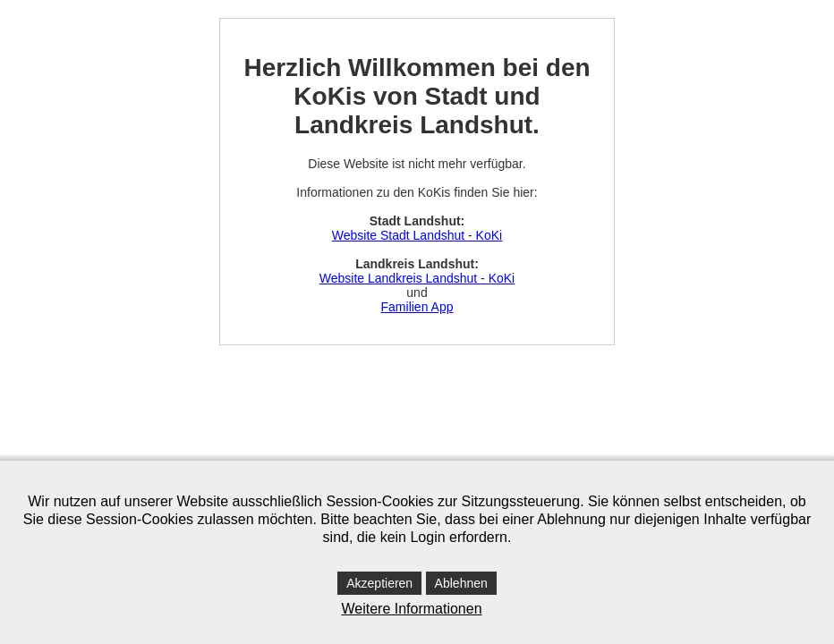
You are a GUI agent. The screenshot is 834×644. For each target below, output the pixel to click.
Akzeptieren (379, 583)
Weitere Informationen (411, 609)
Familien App (417, 307)
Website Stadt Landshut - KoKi (417, 235)
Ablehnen (461, 583)
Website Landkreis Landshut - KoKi (417, 278)
